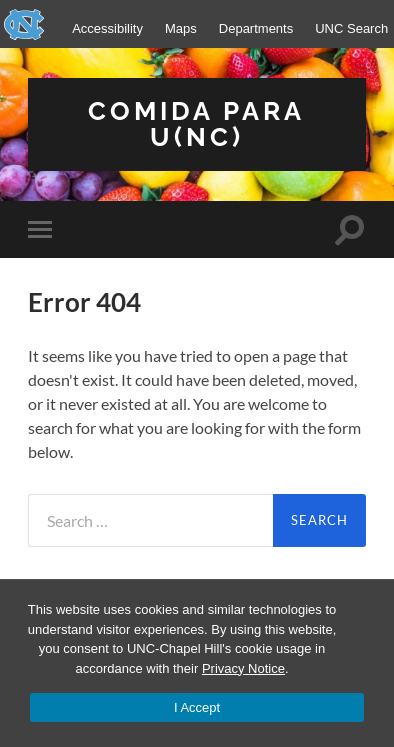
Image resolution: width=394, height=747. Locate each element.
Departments (256, 28)
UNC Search (351, 28)
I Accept (197, 707)
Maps (181, 28)
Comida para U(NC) (196, 123)
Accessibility (107, 28)
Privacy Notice (243, 668)
